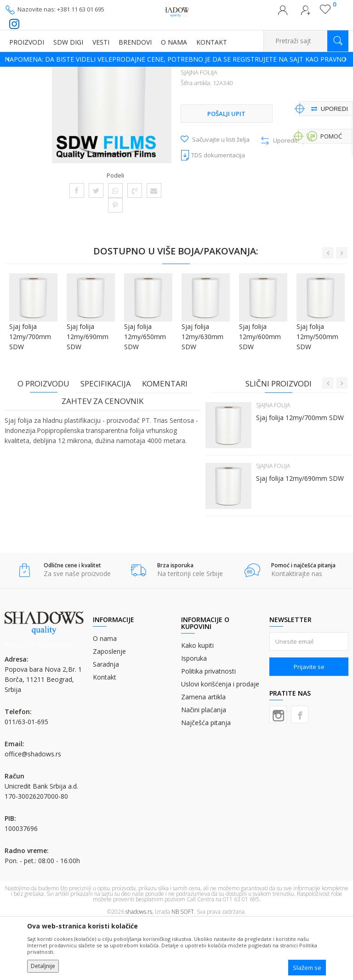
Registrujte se (306, 13)
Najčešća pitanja (206, 781)
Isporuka (194, 717)
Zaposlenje (109, 710)
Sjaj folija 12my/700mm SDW (299, 475)
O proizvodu (43, 441)
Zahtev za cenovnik (102, 458)
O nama (105, 697)
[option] (176, 59)
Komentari (165, 441)
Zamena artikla (203, 755)
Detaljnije (43, 966)
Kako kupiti (197, 704)
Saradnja (106, 723)
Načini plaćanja (204, 768)
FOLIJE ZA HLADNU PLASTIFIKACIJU (221, 72)
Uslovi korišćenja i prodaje (220, 742)
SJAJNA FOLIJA (289, 72)
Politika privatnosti (208, 729)
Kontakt (105, 735)
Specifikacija (106, 441)
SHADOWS (18, 72)
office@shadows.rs (33, 812)
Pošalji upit (226, 188)
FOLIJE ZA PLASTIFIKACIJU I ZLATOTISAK (120, 72)
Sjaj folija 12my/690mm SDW (299, 536)
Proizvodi (51, 72)
